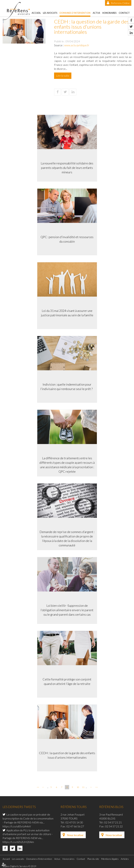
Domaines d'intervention (75, 13)
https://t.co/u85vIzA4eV (17, 826)
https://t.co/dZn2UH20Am (18, 842)
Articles (125, 859)
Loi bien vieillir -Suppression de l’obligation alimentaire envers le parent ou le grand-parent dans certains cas (67, 610)
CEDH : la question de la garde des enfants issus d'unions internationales (67, 755)
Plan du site (93, 859)
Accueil (36, 13)
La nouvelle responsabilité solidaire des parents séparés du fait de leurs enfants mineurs (67, 168)
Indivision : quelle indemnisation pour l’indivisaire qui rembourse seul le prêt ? (67, 387)
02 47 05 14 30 (74, 822)
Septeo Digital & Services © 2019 (19, 866)
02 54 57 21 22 (114, 826)
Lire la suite (63, 76)
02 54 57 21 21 (113, 822)
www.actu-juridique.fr (77, 45)
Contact (124, 13)
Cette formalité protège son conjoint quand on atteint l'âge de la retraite (67, 681)
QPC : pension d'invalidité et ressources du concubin (67, 239)
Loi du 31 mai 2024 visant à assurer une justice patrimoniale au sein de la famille (67, 313)
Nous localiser (75, 835)
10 (78, 787)
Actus (96, 13)
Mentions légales (110, 859)
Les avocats (50, 13)
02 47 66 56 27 (75, 826)
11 (83, 787)
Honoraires (109, 13)
